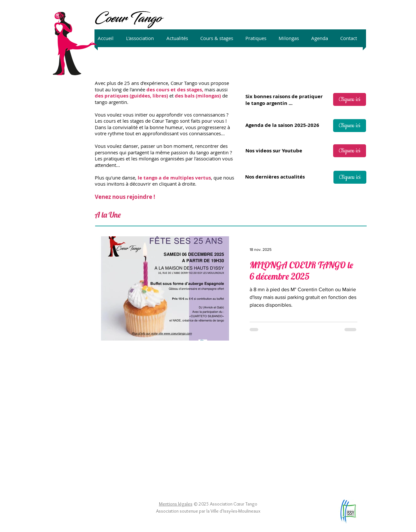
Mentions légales (176, 504)
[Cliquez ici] (350, 99)
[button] (143, 38)
